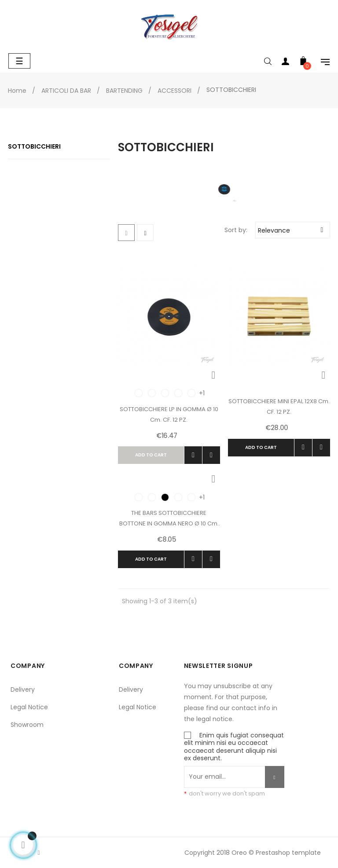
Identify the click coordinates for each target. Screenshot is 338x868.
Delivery (23, 689)
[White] (165, 393)
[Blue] (178, 393)
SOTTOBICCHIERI (34, 146)
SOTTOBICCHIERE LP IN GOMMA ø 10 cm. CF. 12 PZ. (169, 414)
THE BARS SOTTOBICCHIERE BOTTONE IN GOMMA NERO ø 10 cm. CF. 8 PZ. (169, 519)
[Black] (165, 497)
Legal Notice (29, 707)
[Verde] (191, 393)
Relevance (294, 230)
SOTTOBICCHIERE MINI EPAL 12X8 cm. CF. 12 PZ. (279, 407)
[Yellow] (152, 393)
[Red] (178, 497)
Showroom (27, 725)
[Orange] (139, 393)
